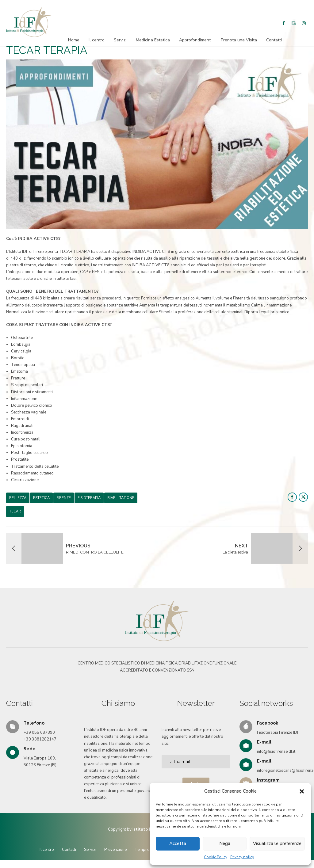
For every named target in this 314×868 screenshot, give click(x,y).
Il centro (97, 40)
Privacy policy (242, 857)
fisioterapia (89, 500)
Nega (225, 843)
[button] (302, 791)
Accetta (178, 843)
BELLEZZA (18, 500)
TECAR (15, 513)
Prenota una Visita (239, 40)
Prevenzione (115, 851)
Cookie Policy (216, 857)
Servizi (120, 40)
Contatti (274, 40)
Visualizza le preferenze (277, 843)
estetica (41, 500)
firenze (64, 500)
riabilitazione (121, 500)
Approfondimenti (195, 40)
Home (74, 40)
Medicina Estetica (153, 40)
